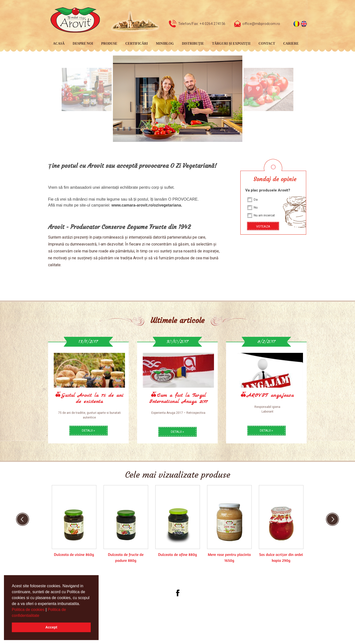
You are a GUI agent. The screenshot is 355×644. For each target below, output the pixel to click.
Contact (267, 44)
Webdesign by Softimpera (193, 616)
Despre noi (83, 44)
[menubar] (175, 44)
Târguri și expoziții (231, 44)
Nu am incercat (264, 215)
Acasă (59, 44)
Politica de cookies (29, 610)
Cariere (291, 44)
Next (332, 519)
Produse (109, 44)
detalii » (88, 430)
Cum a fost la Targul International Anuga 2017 (178, 398)
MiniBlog (165, 44)
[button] (41, 616)
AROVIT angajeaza (270, 395)
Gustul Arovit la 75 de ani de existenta (92, 398)
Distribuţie (193, 44)
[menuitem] (58, 44)
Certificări (137, 44)
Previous (23, 519)
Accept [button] (51, 627)
